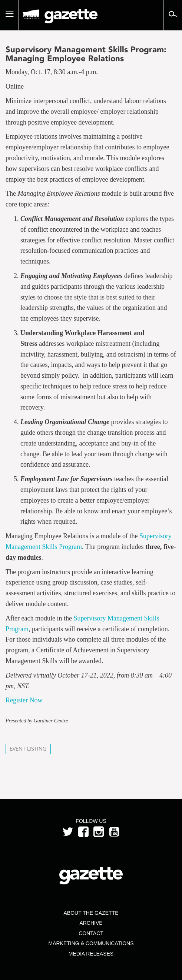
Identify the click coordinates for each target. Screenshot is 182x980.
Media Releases (91, 954)
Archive (91, 923)
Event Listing (28, 749)
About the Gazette (91, 913)
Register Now (24, 700)
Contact (91, 933)
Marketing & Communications (91, 943)
